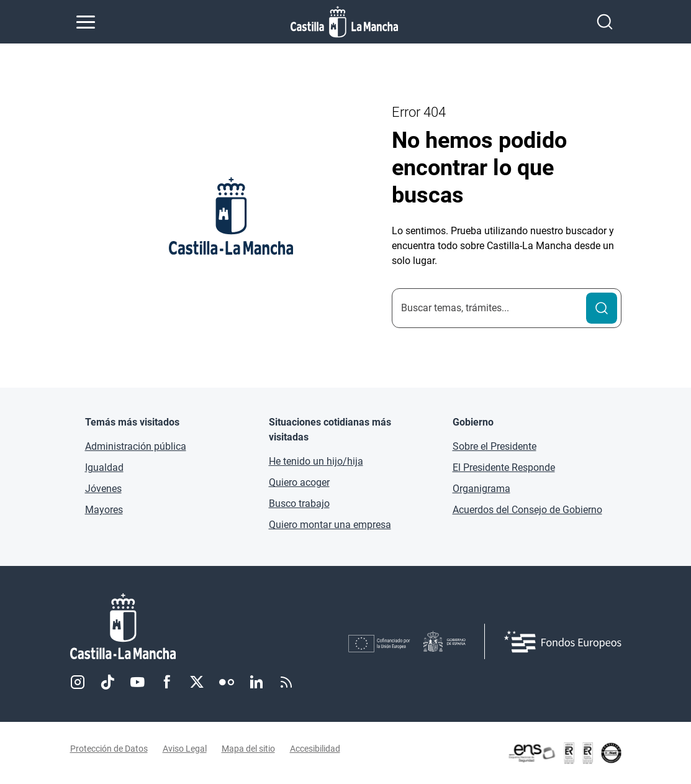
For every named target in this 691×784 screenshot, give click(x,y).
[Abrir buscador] (605, 22)
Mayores (104, 510)
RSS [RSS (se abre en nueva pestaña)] (286, 682)
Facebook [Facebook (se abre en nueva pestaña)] (167, 682)
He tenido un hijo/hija (316, 461)
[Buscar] (602, 308)
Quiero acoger (299, 482)
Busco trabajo (299, 504)
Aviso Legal (185, 749)
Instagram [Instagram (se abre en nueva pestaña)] (78, 682)
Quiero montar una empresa (330, 525)
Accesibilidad (315, 749)
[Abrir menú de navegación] (86, 22)
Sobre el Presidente (495, 446)
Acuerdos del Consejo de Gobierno (527, 510)
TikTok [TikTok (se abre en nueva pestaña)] (107, 682)
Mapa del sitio (248, 749)
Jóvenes (103, 489)
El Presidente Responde (504, 467)
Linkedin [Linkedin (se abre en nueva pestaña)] (256, 682)
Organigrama (481, 489)
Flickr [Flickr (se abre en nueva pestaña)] (227, 682)
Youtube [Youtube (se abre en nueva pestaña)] (137, 682)
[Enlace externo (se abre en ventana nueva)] (564, 753)
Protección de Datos (109, 749)
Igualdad (104, 467)
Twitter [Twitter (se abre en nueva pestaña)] (197, 682)
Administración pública (136, 446)
